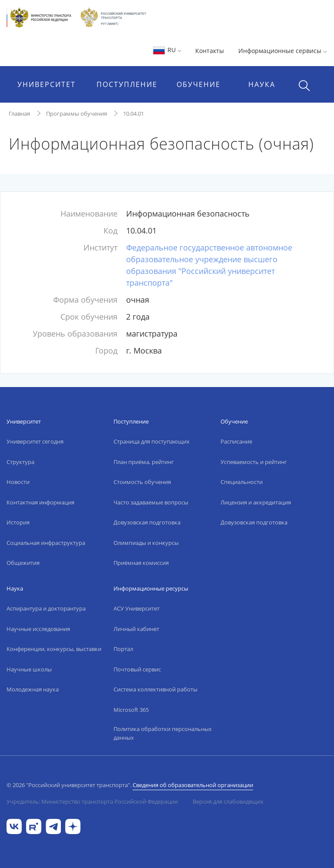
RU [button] (167, 50)
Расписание (236, 441)
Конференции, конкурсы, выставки (54, 649)
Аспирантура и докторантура (46, 608)
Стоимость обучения (142, 482)
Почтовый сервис (137, 669)
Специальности (242, 482)
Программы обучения (77, 114)
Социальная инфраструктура (46, 543)
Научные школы (29, 669)
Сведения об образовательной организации (193, 785)
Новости (18, 482)
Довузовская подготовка (147, 522)
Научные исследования (38, 629)
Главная (19, 114)
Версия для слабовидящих (228, 801)
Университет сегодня (35, 441)
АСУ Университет (137, 608)
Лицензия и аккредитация (256, 502)
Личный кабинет (136, 629)
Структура (20, 462)
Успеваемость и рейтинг (254, 462)
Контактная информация (40, 502)
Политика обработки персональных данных (163, 733)
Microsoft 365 (131, 710)
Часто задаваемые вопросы (151, 502)
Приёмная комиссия (141, 563)
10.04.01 (134, 114)
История (18, 522)
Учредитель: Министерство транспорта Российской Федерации (92, 801)
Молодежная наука (33, 689)
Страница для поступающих (152, 441)
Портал (123, 649)
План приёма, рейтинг (144, 462)
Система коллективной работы (155, 689)
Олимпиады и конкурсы (146, 543)
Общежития (23, 563)
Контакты (210, 51)
